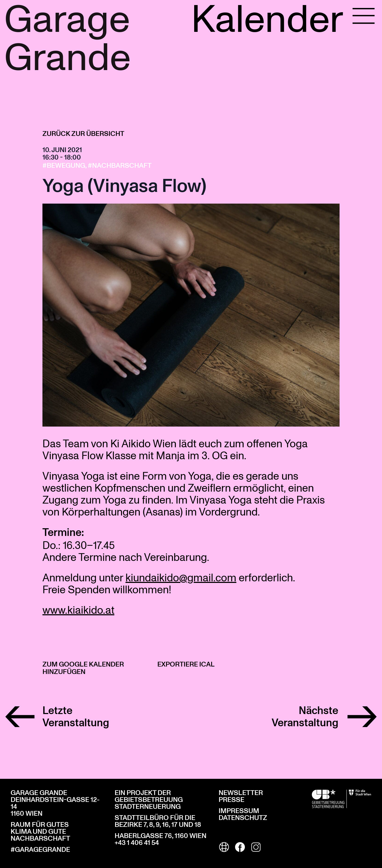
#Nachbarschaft (120, 166)
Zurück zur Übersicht (83, 134)
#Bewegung (64, 166)
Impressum (239, 811)
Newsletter (241, 793)
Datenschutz (243, 818)
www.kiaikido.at (78, 610)
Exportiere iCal (186, 664)
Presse (231, 800)
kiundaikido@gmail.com (181, 577)
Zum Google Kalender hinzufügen (83, 668)
